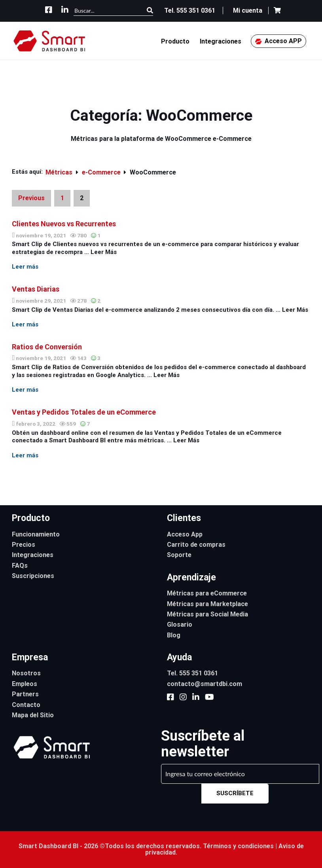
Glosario (180, 624)
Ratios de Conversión (47, 347)
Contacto (26, 705)
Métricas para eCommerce (207, 593)
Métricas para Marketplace (207, 604)
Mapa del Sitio (33, 715)
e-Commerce (102, 172)
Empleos (25, 684)
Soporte (179, 555)
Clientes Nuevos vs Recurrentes (64, 224)
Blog (174, 635)
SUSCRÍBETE (235, 793)
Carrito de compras (196, 545)
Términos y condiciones (238, 846)
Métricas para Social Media (207, 614)
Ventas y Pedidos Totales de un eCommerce (84, 412)
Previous (31, 198)
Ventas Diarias (36, 289)
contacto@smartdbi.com (205, 684)
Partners (25, 694)
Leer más (25, 267)
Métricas (60, 172)
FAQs (20, 566)
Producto (175, 41)
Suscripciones (33, 576)
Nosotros (26, 673)
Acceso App (185, 534)
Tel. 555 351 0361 (192, 673)
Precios (24, 545)
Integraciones (221, 41)
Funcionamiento (36, 534)
